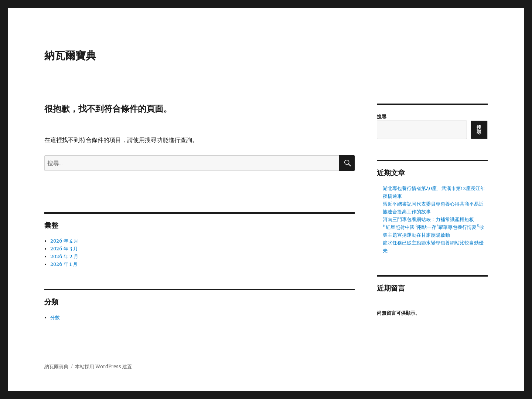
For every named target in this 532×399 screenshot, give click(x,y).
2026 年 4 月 (64, 241)
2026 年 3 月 (64, 249)
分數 (55, 317)
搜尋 (382, 117)
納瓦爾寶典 (70, 55)
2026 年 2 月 (64, 256)
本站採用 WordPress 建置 (103, 367)
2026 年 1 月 (64, 264)
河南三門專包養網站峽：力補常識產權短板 (428, 219)
